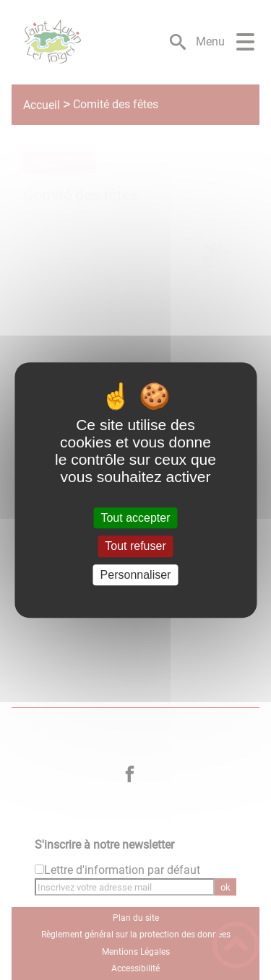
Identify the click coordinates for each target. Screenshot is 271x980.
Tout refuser (135, 547)
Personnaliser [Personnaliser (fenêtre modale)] (136, 575)
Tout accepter (135, 518)
